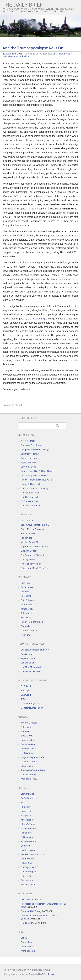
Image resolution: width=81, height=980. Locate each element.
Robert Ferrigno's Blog (32, 622)
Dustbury (25, 592)
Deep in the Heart (29, 458)
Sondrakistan (27, 859)
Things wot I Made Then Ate (35, 568)
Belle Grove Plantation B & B (35, 525)
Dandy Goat (27, 654)
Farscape (25, 691)
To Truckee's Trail (29, 501)
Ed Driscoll (26, 596)
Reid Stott (26, 618)
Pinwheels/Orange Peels (33, 770)
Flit (22, 802)
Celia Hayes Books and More (35, 650)
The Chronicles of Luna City (34, 488)
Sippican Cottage (29, 551)
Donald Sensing (29, 749)
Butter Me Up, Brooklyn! (33, 529)
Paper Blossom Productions (34, 546)
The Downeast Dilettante (33, 555)
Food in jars (26, 538)
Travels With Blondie (31, 506)
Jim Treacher (27, 820)
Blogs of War (27, 736)
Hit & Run (25, 807)
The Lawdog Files (29, 872)
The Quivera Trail (29, 497)
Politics (26, 56)
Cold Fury (25, 583)
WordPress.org (28, 951)
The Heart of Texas (30, 493)
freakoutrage (39, 319)
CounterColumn (28, 740)
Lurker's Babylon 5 (30, 704)
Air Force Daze (28, 441)
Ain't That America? (62, 54)
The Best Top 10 (29, 631)
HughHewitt (26, 811)
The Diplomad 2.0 (29, 867)
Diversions (26, 899)
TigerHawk (26, 635)
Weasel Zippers (28, 885)
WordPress (48, 974)
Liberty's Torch (28, 824)
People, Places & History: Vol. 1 (36, 480)
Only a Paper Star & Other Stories (37, 471)
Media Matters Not (12, 56)
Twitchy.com (27, 880)
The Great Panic (29, 923)
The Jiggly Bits (28, 559)
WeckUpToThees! (29, 779)
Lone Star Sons (28, 467)
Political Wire (27, 837)
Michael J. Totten (29, 762)
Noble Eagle (27, 766)
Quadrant (25, 846)
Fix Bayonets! (27, 753)
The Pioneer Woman (31, 564)
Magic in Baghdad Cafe (32, 757)
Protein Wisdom (29, 841)
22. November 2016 (12, 54)
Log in (24, 938)
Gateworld (26, 695)
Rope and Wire (28, 658)
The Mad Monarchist (31, 667)
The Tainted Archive (30, 671)
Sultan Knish (27, 863)
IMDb (23, 699)
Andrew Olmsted (29, 723)
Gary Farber (27, 605)
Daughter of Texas (30, 454)
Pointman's (26, 613)
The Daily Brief (23, 5)
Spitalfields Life (28, 663)
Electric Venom (28, 533)
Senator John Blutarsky (32, 854)
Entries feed (27, 942)
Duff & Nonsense (29, 798)
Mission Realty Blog (30, 542)
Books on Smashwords (32, 445)
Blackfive (25, 731)
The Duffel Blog (28, 775)
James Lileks (27, 609)
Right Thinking (28, 850)
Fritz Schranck (28, 600)
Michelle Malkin (28, 828)
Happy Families (28, 462)
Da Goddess (27, 587)
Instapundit (26, 815)
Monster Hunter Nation (32, 708)
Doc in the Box (28, 744)
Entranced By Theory (31, 911)
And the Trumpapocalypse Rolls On (33, 48)
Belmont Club (27, 794)
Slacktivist (26, 626)
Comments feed (29, 947)
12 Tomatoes (27, 521)
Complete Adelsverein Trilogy (35, 449)
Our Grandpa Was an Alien (34, 475)
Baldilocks (26, 727)
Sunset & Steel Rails (31, 484)
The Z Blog (26, 876)
